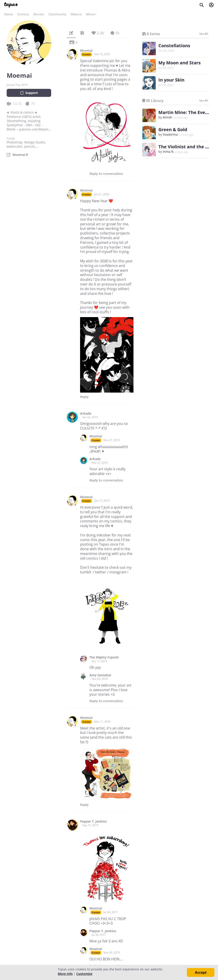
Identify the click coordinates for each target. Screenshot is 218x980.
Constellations (174, 46)
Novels (39, 14)
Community (57, 14)
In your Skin (171, 80)
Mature (76, 14)
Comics (23, 14)
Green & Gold (173, 129)
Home (8, 14)
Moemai (86, 51)
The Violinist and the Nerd (187, 147)
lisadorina (170, 134)
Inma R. (169, 152)
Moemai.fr (20, 155)
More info (65, 974)
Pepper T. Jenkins (93, 821)
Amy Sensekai (100, 675)
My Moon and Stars (180, 63)
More (91, 14)
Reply (106, 174)
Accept (201, 972)
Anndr (168, 117)
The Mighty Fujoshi (104, 657)
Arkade (86, 414)
